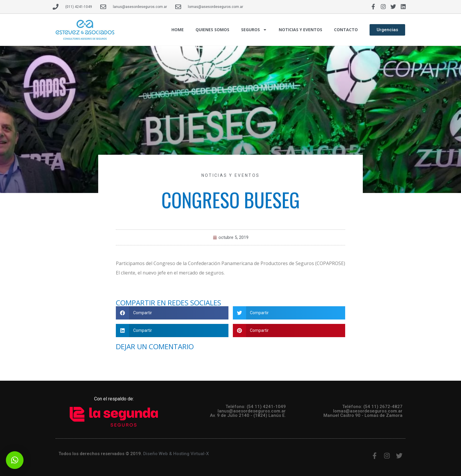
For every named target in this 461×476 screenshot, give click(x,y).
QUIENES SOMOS (212, 30)
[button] (172, 313)
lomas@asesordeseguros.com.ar (368, 411)
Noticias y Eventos (230, 175)
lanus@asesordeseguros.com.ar (252, 411)
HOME (178, 30)
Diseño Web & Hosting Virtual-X (176, 454)
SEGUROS (254, 30)
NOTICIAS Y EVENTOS (300, 30)
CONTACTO (346, 30)
